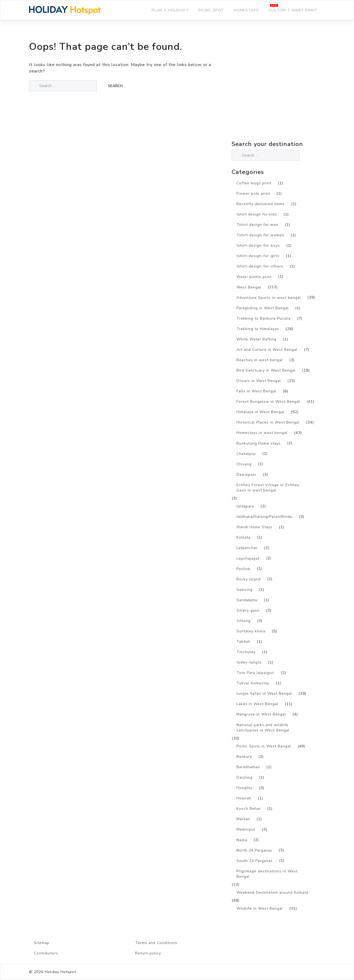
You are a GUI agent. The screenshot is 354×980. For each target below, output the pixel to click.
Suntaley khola (251, 631)
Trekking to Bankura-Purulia (264, 318)
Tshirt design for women (260, 235)
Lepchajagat (248, 558)
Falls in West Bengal (256, 391)
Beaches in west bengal (260, 360)
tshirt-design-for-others (260, 266)
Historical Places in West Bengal (268, 422)
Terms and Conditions (156, 943)
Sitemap (42, 943)
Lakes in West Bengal (257, 704)
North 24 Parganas (254, 850)
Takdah (243, 642)
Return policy (148, 953)
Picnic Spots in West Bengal (264, 746)
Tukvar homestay (253, 683)
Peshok (243, 569)
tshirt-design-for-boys (258, 245)
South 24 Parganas (255, 861)
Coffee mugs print (254, 183)
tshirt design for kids (257, 214)
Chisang (244, 464)
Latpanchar (247, 548)
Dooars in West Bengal (259, 381)
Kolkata (244, 537)
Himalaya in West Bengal (260, 412)
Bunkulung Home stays (259, 443)
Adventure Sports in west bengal (269, 298)
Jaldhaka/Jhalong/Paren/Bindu (264, 517)
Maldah (243, 819)
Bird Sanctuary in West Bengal (266, 370)
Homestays (246, 10)
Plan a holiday (169, 10)
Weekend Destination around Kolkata (272, 892)
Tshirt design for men (257, 225)
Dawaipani (246, 475)
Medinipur (246, 829)
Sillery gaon (248, 610)
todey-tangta (249, 662)
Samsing (244, 590)
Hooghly (244, 788)
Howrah (244, 798)
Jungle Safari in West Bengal (264, 694)
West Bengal (249, 287)
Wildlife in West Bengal (260, 908)
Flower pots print (253, 194)
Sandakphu (247, 600)
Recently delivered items (261, 204)
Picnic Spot (211, 10)
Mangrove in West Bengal (261, 714)
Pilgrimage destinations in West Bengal (267, 874)
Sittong (244, 621)
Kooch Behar (249, 809)
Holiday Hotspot (60, 972)
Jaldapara (245, 506)
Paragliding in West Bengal (263, 308)
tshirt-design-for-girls (258, 256)
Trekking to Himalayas (258, 329)
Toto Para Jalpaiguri (255, 673)
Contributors (46, 953)
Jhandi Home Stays (254, 527)
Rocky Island (249, 579)
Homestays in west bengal (262, 433)
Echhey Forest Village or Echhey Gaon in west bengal (268, 488)
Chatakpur (246, 454)
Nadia (242, 840)
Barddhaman (248, 767)
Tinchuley (246, 652)
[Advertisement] (278, 92)
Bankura (244, 757)
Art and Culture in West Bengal (267, 350)
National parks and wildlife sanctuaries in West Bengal (263, 728)
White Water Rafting (256, 339)
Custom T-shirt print (293, 10)
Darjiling (244, 777)
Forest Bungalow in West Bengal (268, 402)
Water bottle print (254, 277)
